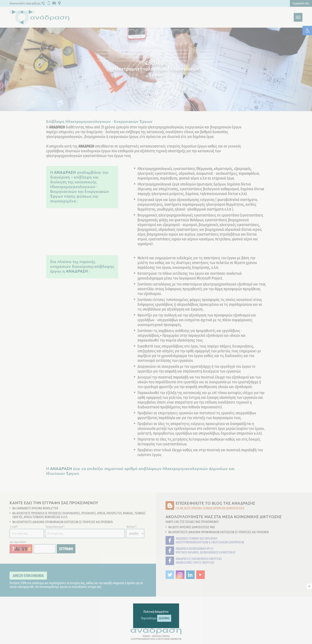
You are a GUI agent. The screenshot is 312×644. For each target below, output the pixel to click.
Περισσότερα (149, 618)
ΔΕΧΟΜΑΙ (164, 618)
